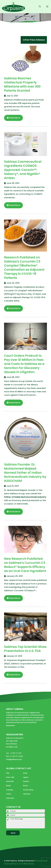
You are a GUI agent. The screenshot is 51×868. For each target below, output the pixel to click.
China (9, 794)
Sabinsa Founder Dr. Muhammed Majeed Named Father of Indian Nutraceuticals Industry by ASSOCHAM (25, 473)
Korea (26, 786)
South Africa (28, 790)
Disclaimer (30, 864)
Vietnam (27, 794)
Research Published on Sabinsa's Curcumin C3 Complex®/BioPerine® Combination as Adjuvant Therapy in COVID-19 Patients (24, 268)
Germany (10, 798)
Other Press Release (34, 40)
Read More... (11, 726)
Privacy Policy (40, 861)
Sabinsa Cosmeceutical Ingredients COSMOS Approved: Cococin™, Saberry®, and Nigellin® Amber (23, 170)
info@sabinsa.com (14, 759)
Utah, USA (10, 777)
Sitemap (8, 864)
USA (8, 773)
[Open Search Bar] (40, 7)
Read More (13, 118)
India (25, 773)
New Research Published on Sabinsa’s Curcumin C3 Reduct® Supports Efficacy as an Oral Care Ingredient (25, 565)
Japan (26, 777)
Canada (10, 790)
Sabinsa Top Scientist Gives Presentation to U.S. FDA (25, 649)
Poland (26, 781)
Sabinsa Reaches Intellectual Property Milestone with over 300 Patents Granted (22, 84)
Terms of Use (18, 864)
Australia (10, 781)
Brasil (8, 786)
